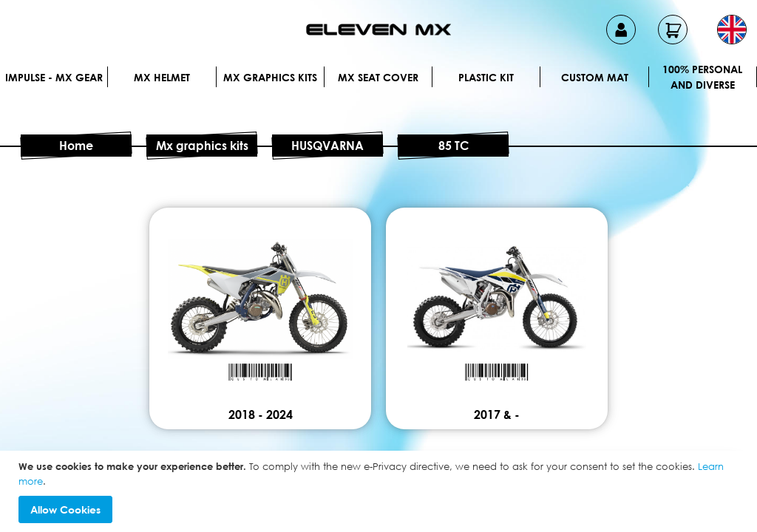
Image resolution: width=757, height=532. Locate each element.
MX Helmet (162, 77)
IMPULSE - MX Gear (54, 77)
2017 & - (497, 415)
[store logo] (378, 30)
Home (76, 146)
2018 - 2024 (261, 415)
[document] (380, 491)
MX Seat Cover (378, 77)
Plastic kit (486, 77)
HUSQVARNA (327, 146)
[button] (732, 30)
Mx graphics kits (270, 77)
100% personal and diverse (702, 77)
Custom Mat (595, 77)
